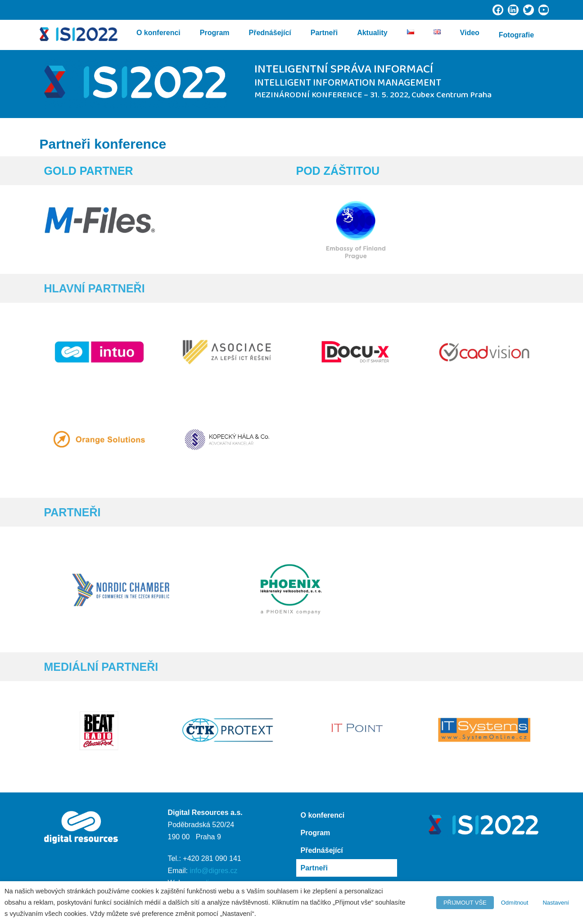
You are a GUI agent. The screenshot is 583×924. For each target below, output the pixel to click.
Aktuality (372, 35)
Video (470, 35)
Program (215, 35)
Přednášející (270, 35)
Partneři (324, 35)
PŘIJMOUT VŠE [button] (465, 903)
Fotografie (516, 35)
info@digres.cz (213, 871)
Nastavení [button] (556, 903)
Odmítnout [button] (515, 903)
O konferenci (158, 35)
